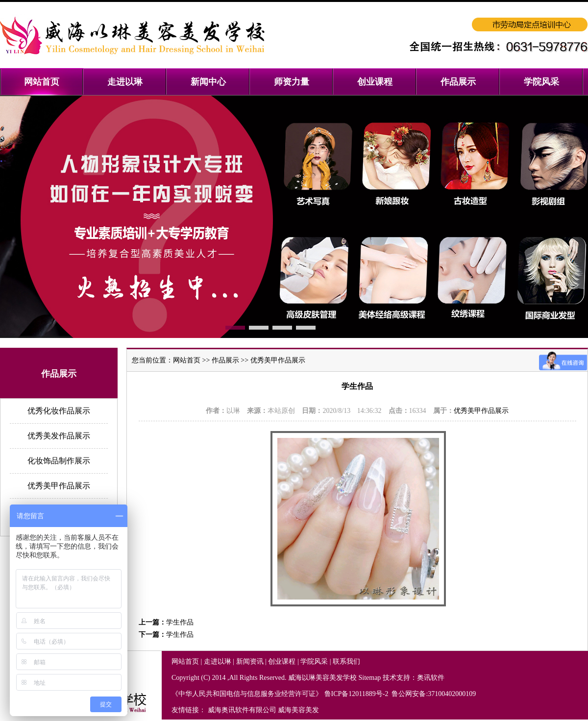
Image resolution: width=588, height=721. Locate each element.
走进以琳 (218, 661)
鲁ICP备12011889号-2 (357, 694)
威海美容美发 (298, 710)
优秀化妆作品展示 (59, 411)
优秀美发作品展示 (59, 436)
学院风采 (314, 661)
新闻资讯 (250, 661)
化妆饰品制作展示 (59, 461)
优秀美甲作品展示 (59, 486)
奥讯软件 (431, 678)
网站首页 (187, 360)
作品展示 (225, 360)
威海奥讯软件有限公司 (242, 710)
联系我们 (346, 661)
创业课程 (282, 661)
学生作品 (180, 622)
